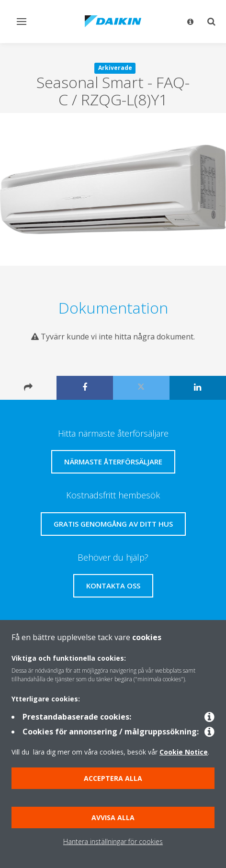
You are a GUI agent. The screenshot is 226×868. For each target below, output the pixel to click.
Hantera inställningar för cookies (113, 841)
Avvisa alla (113, 817)
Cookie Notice (184, 752)
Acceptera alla (113, 778)
